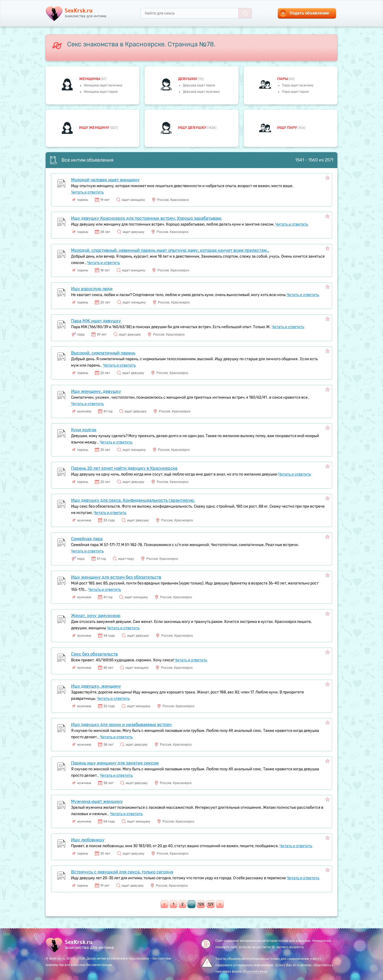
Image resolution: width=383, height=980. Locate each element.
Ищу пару (288, 128)
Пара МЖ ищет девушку (96, 321)
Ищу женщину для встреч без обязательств (116, 577)
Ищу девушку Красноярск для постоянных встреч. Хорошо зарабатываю (146, 218)
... (192, 904)
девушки (188, 79)
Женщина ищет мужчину (103, 85)
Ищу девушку (193, 128)
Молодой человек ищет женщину (105, 180)
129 (211, 904)
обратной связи (255, 972)
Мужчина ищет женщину (97, 801)
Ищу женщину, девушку (96, 391)
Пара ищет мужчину (298, 85)
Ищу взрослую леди (92, 289)
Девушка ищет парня (199, 85)
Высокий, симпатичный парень (103, 353)
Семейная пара (87, 539)
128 (201, 904)
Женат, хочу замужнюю (96, 616)
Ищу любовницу (88, 840)
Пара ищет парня (295, 92)
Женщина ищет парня (101, 92)
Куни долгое (84, 430)
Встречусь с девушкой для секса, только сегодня (122, 872)
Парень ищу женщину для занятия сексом (115, 763)
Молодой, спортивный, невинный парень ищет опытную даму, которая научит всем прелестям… (170, 250)
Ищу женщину (95, 128)
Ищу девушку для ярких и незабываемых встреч (121, 725)
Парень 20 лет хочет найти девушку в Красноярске (124, 468)
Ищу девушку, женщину (96, 686)
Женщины (90, 79)
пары (283, 79)
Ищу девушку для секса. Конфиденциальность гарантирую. (133, 500)
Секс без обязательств (94, 654)
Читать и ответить (87, 192)
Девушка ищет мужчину (201, 92)
